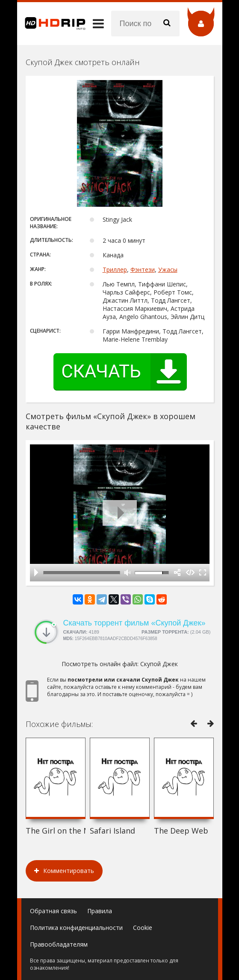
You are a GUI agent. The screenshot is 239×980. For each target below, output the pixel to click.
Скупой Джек (159, 664)
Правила (100, 911)
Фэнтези (143, 270)
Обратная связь (53, 911)
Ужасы (168, 270)
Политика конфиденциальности (76, 928)
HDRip (51, 24)
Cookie (143, 928)
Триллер (115, 270)
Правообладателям (59, 944)
